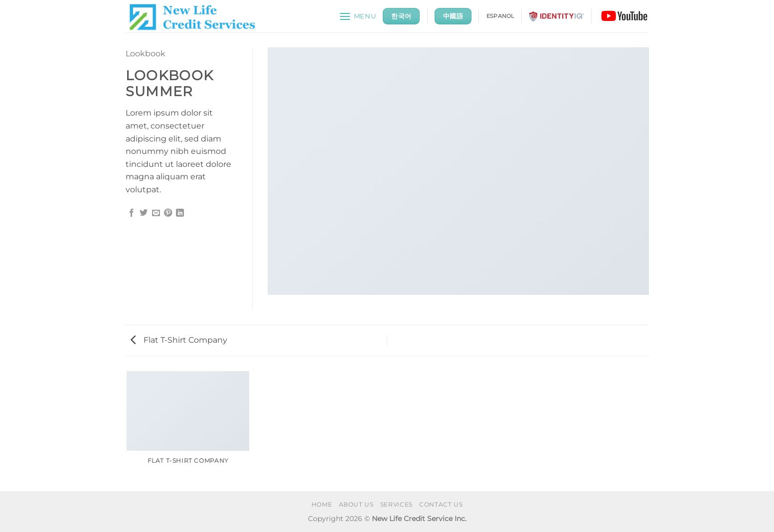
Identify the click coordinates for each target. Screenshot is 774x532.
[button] (357, 16)
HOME (322, 504)
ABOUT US (356, 504)
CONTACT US (441, 504)
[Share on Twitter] (144, 213)
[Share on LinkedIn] (180, 213)
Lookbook (146, 54)
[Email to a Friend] (156, 213)
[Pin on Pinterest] (168, 213)
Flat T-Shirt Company (179, 340)
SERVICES (396, 504)
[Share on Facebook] (132, 213)
